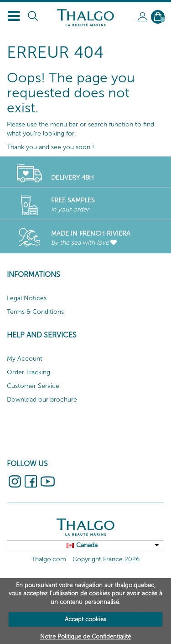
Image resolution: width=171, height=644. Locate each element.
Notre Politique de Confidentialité (85, 636)
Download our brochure (42, 400)
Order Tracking (28, 372)
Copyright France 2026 (106, 559)
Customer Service (33, 386)
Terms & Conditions (35, 312)
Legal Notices (27, 298)
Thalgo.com (49, 559)
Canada (87, 545)
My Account (25, 359)
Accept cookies (85, 619)
